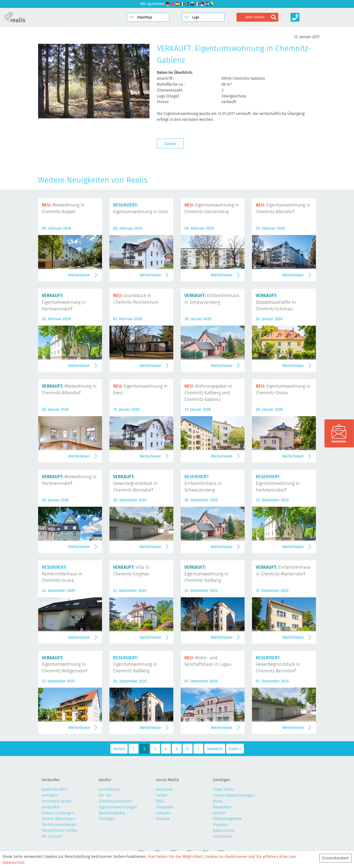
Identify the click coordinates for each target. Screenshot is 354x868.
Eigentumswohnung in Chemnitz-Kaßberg (206, 574)
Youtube (163, 819)
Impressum (223, 836)
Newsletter (222, 807)
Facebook (164, 789)
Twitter (162, 795)
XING (160, 801)
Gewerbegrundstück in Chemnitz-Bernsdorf (135, 483)
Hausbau (221, 825)
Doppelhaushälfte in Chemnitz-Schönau (276, 302)
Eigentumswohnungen (118, 807)
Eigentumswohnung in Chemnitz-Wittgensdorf (65, 664)
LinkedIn (163, 813)
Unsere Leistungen (58, 813)
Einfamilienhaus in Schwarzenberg (203, 483)
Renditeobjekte (112, 813)
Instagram (165, 807)
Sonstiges (107, 819)
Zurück (170, 144)
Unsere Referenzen (58, 819)
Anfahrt (219, 813)
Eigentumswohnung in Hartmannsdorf (64, 302)
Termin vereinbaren (59, 825)
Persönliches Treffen (60, 830)
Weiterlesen (79, 275)
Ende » (235, 749)
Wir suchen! (52, 836)
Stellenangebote (227, 819)
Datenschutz (224, 830)
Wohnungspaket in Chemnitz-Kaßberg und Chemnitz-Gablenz (208, 393)
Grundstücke (110, 789)
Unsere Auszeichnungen (234, 795)
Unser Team (223, 789)
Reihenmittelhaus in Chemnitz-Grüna (62, 574)
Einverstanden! (335, 858)
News (218, 801)
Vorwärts (215, 749)
